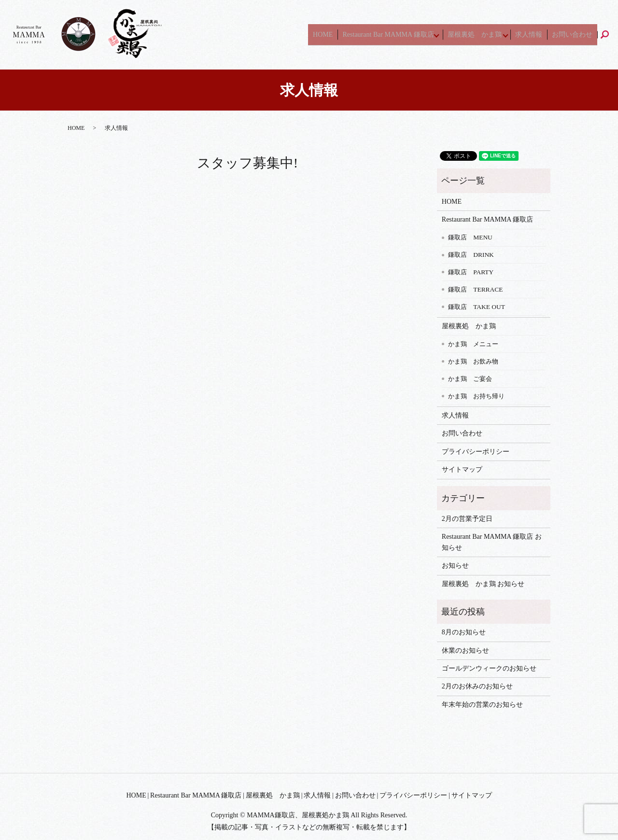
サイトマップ (462, 469)
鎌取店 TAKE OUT (477, 307)
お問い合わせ (576, 35)
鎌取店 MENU (470, 237)
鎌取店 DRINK (471, 255)
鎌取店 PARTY (471, 272)
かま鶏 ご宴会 (470, 379)
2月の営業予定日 (467, 519)
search (611, 35)
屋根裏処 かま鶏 (485, 35)
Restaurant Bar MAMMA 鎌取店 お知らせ (492, 542)
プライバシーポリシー (476, 452)
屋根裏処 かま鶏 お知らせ (483, 584)
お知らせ (455, 566)
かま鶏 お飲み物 (473, 361)
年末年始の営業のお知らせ (482, 705)
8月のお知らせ (464, 632)
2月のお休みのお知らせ (477, 686)
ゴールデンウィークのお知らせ (489, 668)
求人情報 (539, 35)
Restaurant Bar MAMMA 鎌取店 (399, 35)
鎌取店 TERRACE (475, 289)
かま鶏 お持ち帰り (476, 396)
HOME (341, 35)
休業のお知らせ (465, 651)
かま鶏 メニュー (473, 344)
